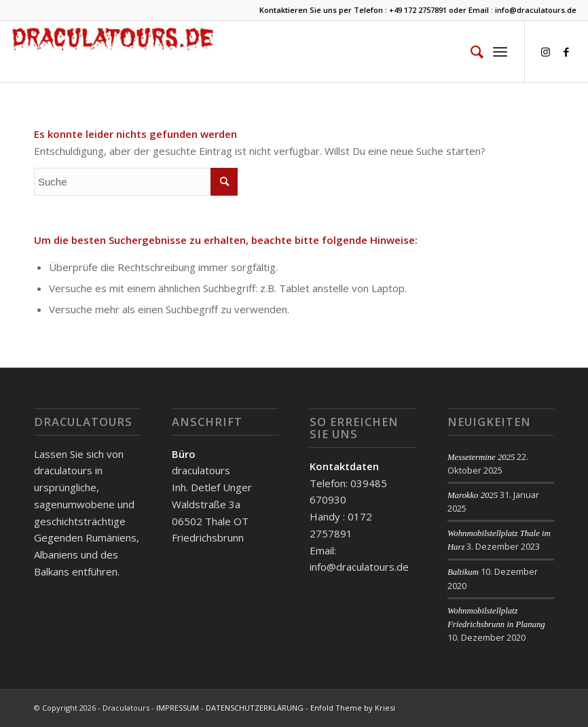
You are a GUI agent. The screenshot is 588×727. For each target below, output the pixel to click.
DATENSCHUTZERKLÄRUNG (255, 708)
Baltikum (463, 572)
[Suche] (470, 52)
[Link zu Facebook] (566, 52)
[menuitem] (470, 52)
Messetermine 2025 (481, 457)
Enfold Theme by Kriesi (353, 708)
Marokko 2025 (473, 495)
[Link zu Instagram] (546, 52)
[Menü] (500, 52)
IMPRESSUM (178, 708)
